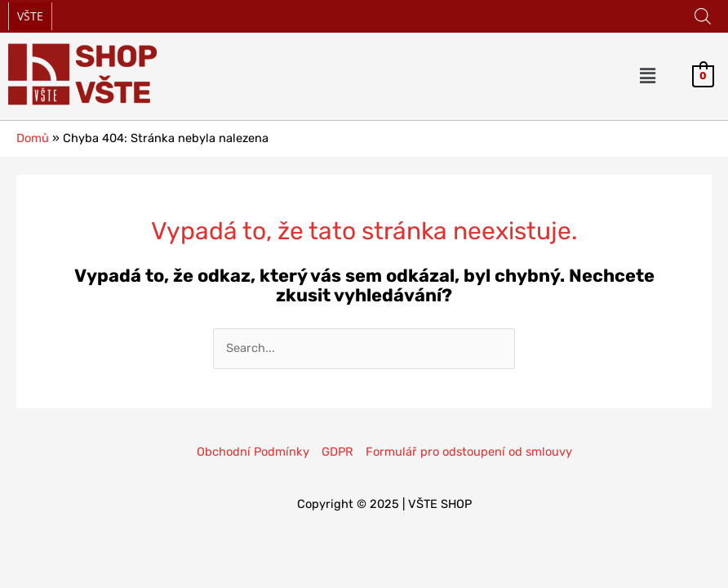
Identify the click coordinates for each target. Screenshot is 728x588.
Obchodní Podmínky (253, 452)
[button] (648, 76)
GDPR (337, 452)
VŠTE (30, 16)
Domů (33, 138)
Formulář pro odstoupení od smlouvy (469, 452)
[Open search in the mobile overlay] (703, 16)
